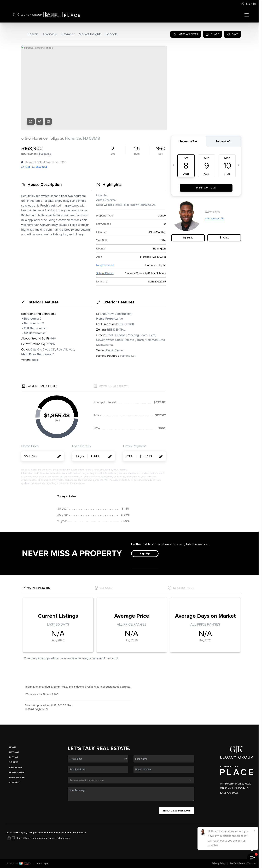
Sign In (248, 4)
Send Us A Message (177, 811)
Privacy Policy (219, 863)
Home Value (17, 773)
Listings (14, 752)
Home (13, 747)
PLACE (82, 833)
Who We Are (17, 778)
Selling (14, 762)
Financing (16, 768)
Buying (14, 757)
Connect (15, 783)
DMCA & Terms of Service (243, 863)
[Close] (254, 830)
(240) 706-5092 (229, 793)
